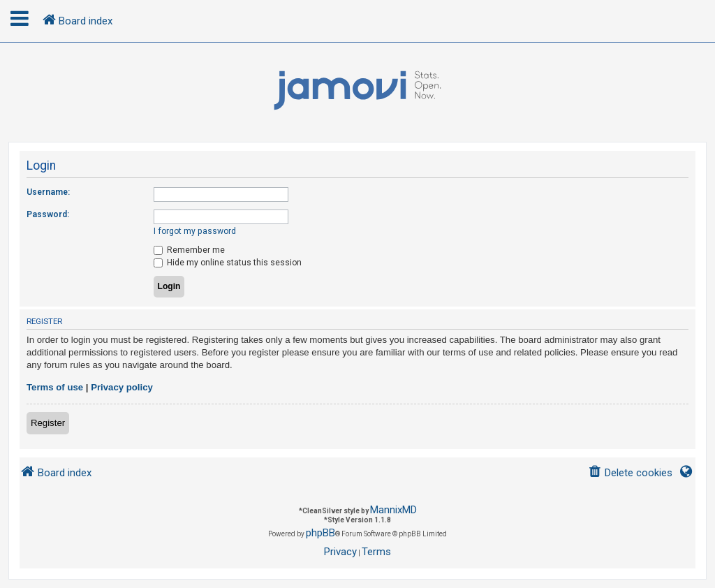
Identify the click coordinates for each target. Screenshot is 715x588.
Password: (48, 214)
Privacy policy (122, 387)
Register (48, 423)
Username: (48, 192)
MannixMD (393, 510)
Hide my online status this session (228, 263)
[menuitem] (630, 473)
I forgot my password (195, 231)
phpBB (320, 533)
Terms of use (55, 387)
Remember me (189, 250)
